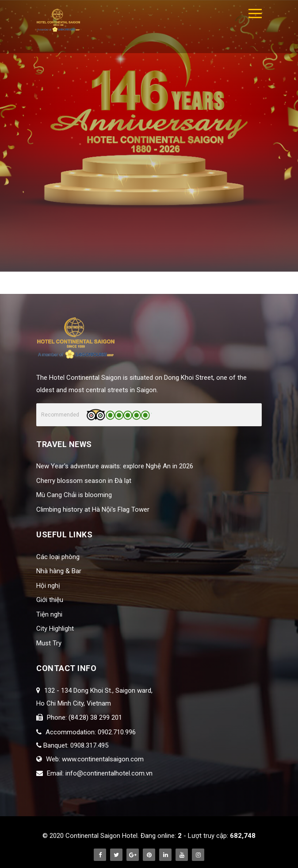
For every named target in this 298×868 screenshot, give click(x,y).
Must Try (49, 643)
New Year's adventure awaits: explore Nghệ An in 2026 (115, 466)
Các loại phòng (58, 557)
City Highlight (55, 629)
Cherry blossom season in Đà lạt (84, 481)
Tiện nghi (49, 614)
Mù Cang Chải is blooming (74, 495)
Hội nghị (48, 586)
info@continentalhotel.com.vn (109, 773)
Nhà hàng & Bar (59, 571)
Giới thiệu (50, 600)
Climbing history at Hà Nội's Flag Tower (93, 509)
